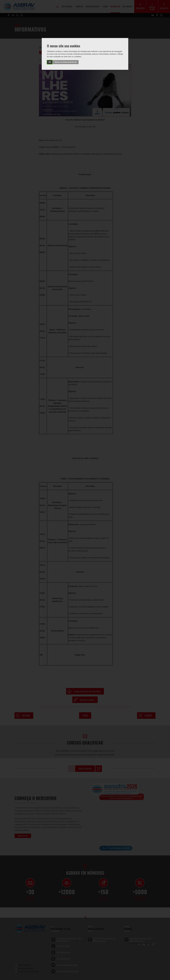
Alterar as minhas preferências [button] (66, 62)
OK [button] (50, 62)
